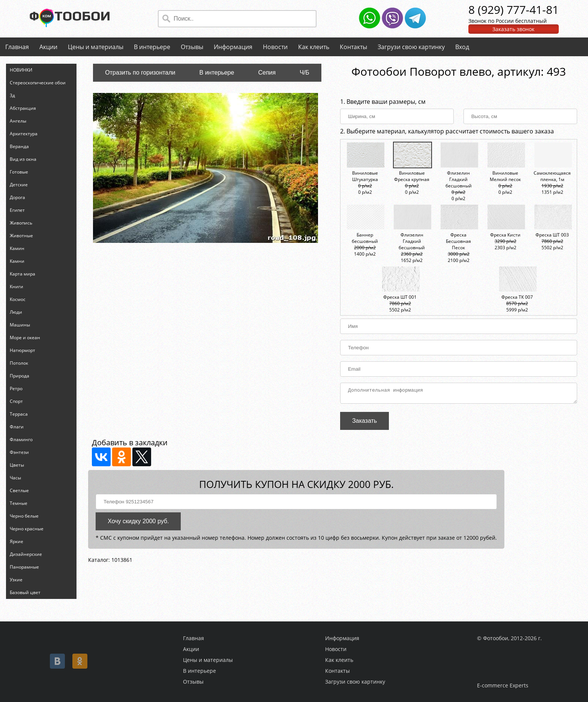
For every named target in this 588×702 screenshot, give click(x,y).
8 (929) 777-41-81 (514, 10)
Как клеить (314, 47)
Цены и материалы (96, 47)
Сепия (267, 73)
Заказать (364, 423)
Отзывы (192, 47)
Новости (275, 47)
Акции (48, 47)
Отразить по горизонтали (140, 73)
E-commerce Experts (503, 685)
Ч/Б (304, 73)
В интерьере (152, 47)
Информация (233, 47)
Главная (17, 47)
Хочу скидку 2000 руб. (138, 523)
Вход (462, 47)
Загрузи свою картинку (411, 47)
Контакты (353, 47)
